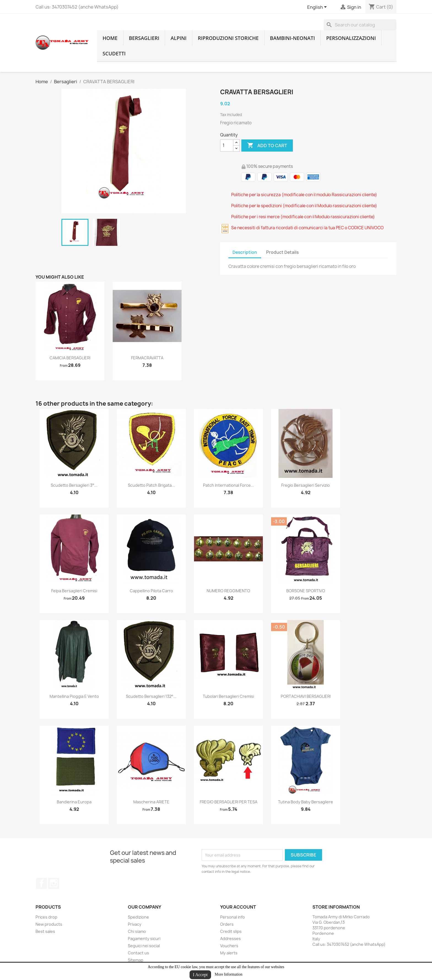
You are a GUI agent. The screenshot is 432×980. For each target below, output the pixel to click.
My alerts (229, 953)
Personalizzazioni (351, 38)
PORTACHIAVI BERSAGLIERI (306, 696)
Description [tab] (245, 252)
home (110, 38)
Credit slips (231, 931)
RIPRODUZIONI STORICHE (228, 38)
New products (49, 924)
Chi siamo (137, 931)
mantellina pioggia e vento (74, 696)
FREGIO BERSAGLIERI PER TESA (229, 802)
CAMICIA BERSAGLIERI (70, 358)
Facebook (42, 883)
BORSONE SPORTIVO (306, 591)
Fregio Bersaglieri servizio (306, 485)
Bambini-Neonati (292, 38)
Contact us (138, 953)
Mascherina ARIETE (151, 802)
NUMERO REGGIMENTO (228, 591)
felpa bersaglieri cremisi (74, 591)
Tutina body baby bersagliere (306, 802)
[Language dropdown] (318, 7)
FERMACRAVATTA (147, 358)
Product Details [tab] (282, 252)
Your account (238, 907)
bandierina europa (74, 802)
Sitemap (136, 960)
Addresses (230, 939)
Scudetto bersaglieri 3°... (74, 485)
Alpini (179, 38)
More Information (229, 974)
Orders (227, 924)
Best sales (45, 931)
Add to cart (267, 146)
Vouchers (229, 946)
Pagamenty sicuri (144, 939)
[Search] (360, 25)
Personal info (233, 917)
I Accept (200, 975)
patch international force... (229, 485)
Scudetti (114, 53)
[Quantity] (227, 146)
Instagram (54, 883)
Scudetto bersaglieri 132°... (151, 696)
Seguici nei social (144, 946)
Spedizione (138, 917)
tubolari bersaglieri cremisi (228, 696)
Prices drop (46, 917)
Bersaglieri (144, 38)
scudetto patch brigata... (151, 485)
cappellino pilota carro (151, 591)
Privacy (135, 924)
